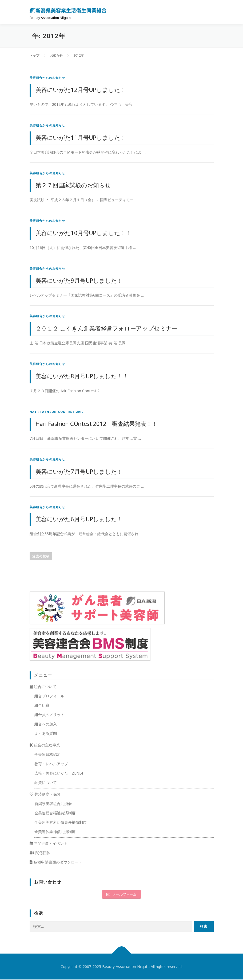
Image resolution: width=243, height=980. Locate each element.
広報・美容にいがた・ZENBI (59, 773)
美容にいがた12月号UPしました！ (81, 90)
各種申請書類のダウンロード (56, 862)
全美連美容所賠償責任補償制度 (61, 822)
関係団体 (40, 853)
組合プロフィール (49, 696)
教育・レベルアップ (51, 764)
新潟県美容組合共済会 (53, 804)
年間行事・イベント (49, 843)
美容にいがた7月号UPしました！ (79, 471)
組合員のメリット (49, 715)
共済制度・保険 (45, 794)
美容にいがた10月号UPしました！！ (83, 233)
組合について (43, 687)
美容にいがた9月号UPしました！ (79, 280)
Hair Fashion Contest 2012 (57, 412)
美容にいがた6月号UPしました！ (79, 519)
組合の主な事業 (45, 745)
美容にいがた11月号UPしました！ (81, 137)
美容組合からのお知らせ (47, 78)
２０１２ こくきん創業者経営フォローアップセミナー (106, 328)
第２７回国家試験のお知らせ (73, 185)
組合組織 (42, 705)
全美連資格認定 (47, 754)
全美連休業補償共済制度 (55, 832)
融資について (46, 782)
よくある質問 (46, 733)
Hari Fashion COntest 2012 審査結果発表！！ (97, 423)
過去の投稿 (41, 556)
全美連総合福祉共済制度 (55, 813)
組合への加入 (46, 724)
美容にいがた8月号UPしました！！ (82, 376)
